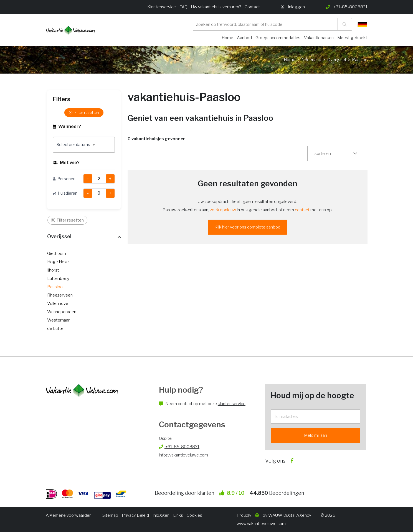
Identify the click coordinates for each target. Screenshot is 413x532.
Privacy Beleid (135, 515)
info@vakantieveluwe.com (183, 455)
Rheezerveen (60, 295)
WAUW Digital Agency (290, 515)
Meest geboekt (352, 38)
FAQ (183, 7)
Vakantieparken (319, 38)
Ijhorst (53, 270)
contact (302, 210)
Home (227, 38)
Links (178, 515)
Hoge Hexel (58, 262)
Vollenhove (58, 303)
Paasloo (55, 287)
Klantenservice (162, 7)
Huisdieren (65, 193)
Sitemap (110, 515)
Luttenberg (58, 278)
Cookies (194, 515)
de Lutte (55, 328)
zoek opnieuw (223, 210)
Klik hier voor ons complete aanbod (247, 227)
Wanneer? (67, 126)
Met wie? (66, 163)
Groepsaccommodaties (278, 38)
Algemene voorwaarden (69, 515)
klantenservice (232, 404)
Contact (252, 7)
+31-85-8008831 (179, 447)
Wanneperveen (62, 312)
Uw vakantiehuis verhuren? (216, 7)
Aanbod (244, 38)
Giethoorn (57, 254)
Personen (64, 179)
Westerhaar (58, 320)
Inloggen (161, 515)
